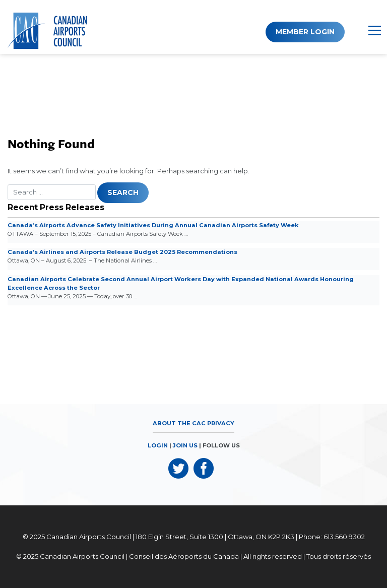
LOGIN (158, 445)
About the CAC (179, 423)
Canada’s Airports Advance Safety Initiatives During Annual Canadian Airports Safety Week (153, 225)
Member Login (305, 32)
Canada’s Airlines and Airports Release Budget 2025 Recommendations (122, 252)
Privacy (221, 423)
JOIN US (185, 445)
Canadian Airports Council (89, 537)
